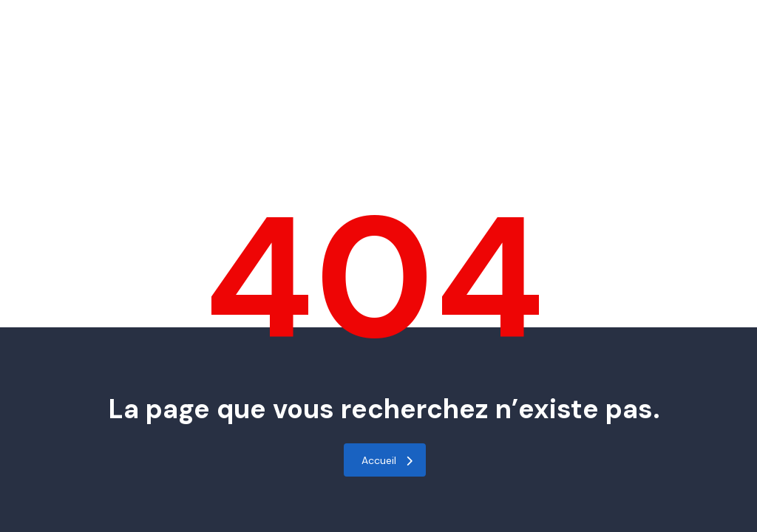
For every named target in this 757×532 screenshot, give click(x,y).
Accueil (387, 460)
